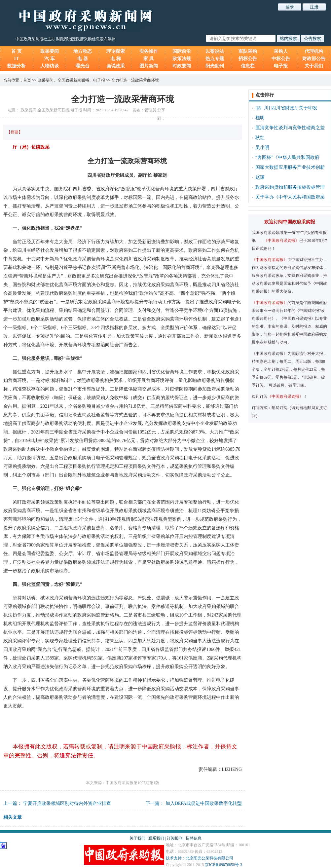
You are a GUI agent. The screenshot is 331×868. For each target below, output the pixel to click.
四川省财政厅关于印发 (294, 108)
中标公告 (281, 59)
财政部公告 (314, 59)
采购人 (281, 51)
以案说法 (215, 51)
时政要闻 (182, 66)
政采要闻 (50, 51)
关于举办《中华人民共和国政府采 (290, 197)
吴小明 (262, 148)
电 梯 (116, 59)
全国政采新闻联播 (73, 80)
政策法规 (182, 59)
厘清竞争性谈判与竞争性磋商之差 (290, 128)
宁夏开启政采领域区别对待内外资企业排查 (67, 803)
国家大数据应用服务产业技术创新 (290, 167)
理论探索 (116, 51)
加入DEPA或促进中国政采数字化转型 (204, 803)
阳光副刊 (215, 66)
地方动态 (83, 51)
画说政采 (116, 66)
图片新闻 (149, 66)
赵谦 (260, 177)
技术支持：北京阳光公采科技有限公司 (200, 858)
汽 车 (50, 59)
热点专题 (215, 59)
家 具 (149, 59)
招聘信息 (194, 838)
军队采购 (248, 51)
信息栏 (248, 66)
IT (17, 59)
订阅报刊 (175, 838)
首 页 (17, 51)
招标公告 (248, 59)
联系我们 (156, 838)
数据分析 (17, 66)
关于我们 (314, 66)
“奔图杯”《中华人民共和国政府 (287, 157)
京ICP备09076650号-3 (223, 865)
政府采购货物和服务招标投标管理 (290, 187)
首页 (27, 80)
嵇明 (260, 118)
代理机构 (314, 51)
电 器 (83, 59)
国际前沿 (182, 51)
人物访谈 (50, 66)
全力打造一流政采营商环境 (135, 80)
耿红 (260, 138)
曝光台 (83, 66)
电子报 (281, 66)
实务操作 (149, 51)
